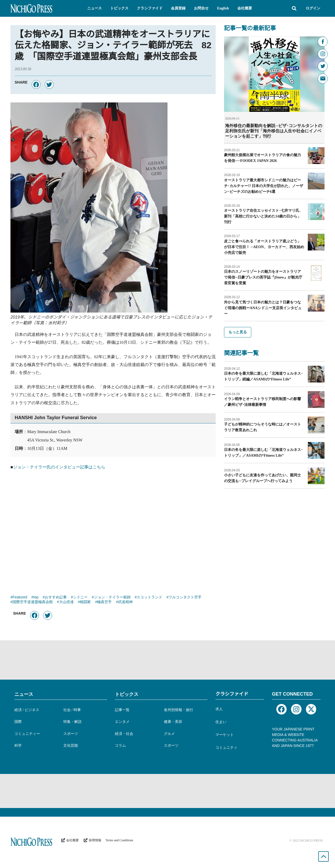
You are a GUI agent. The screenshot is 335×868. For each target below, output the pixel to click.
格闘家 (85, 602)
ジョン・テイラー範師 (112, 598)
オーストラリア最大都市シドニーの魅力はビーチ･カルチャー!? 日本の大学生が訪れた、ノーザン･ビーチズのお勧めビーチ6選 (264, 186)
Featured (20, 598)
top (36, 598)
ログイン (313, 8)
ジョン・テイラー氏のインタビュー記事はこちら (59, 467)
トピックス (127, 694)
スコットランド (149, 598)
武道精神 (125, 602)
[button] (94, 8)
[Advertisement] (113, 530)
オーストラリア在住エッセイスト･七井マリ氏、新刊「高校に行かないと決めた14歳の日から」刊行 (263, 216)
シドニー (80, 598)
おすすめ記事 (56, 598)
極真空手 (104, 602)
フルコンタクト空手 (185, 598)
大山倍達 (66, 602)
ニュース (24, 694)
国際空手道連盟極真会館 (33, 602)
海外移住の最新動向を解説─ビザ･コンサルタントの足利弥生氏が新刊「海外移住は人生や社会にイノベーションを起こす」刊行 (274, 131)
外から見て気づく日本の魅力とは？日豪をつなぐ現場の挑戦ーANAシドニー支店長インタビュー (263, 308)
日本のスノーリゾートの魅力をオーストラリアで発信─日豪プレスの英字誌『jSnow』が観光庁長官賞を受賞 (263, 277)
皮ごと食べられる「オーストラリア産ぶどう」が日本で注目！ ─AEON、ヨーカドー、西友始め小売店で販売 (264, 247)
